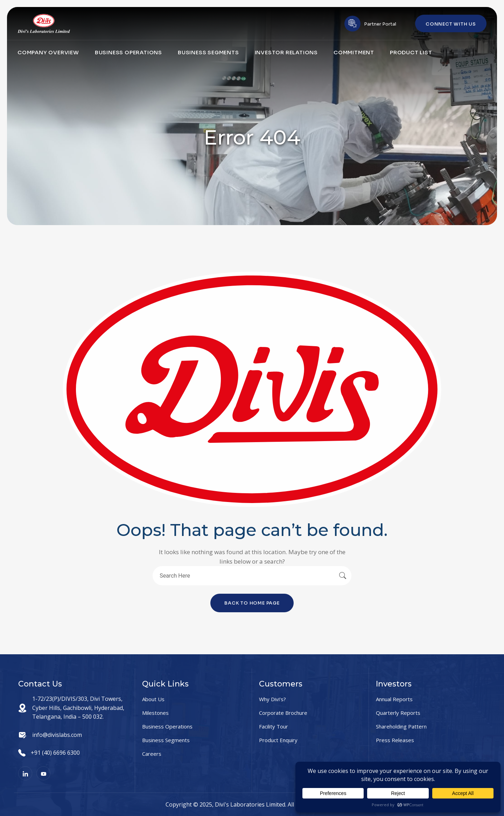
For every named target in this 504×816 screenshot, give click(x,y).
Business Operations (128, 52)
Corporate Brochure (283, 713)
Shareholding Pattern (401, 726)
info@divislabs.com (57, 735)
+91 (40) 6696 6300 (55, 753)
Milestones (155, 713)
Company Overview (48, 52)
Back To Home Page (252, 603)
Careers (152, 754)
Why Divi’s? (272, 699)
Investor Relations (286, 52)
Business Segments (208, 52)
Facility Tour (274, 726)
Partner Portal (380, 24)
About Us (153, 699)
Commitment (354, 52)
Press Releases (395, 740)
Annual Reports (394, 699)
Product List (411, 52)
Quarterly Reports (398, 713)
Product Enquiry (278, 740)
